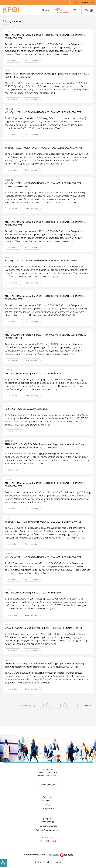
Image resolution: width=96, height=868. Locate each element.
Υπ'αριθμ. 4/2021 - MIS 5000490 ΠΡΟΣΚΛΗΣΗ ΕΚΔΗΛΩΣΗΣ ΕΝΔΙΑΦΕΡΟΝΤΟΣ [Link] (43, 557)
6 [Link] (68, 706)
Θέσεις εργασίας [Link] (31, 61)
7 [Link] (76, 706)
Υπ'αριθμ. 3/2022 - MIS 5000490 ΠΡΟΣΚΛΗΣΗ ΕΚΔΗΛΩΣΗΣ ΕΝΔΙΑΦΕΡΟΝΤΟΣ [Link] (43, 112)
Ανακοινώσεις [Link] (13, 61)
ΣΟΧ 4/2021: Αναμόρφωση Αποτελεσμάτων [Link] (26, 409)
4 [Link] (51, 706)
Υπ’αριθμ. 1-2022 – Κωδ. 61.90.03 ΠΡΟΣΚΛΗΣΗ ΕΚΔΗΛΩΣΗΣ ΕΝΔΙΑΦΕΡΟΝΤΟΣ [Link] (43, 148)
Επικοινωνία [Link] (88, 3)
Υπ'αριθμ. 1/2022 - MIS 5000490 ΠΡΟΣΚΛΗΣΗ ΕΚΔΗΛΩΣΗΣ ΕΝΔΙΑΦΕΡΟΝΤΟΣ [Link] (43, 261)
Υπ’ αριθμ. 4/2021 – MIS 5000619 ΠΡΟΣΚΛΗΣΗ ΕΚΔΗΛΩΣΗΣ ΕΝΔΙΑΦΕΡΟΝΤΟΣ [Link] (44, 628)
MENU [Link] (87, 10)
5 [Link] (59, 707)
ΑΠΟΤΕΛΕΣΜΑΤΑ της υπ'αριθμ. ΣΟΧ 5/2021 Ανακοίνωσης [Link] (33, 374)
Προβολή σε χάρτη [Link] (48, 785)
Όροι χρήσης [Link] (48, 822)
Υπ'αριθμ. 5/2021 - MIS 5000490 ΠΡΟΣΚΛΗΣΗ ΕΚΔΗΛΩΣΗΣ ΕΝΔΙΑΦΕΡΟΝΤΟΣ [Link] (43, 522)
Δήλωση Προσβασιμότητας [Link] (48, 830)
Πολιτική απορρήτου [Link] (48, 826)
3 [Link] (42, 706)
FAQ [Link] (77, 3)
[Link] (70, 3)
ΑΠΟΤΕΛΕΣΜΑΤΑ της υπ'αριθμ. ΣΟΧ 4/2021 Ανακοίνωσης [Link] (33, 593)
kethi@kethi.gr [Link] (48, 809)
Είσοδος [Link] (46, 10)
